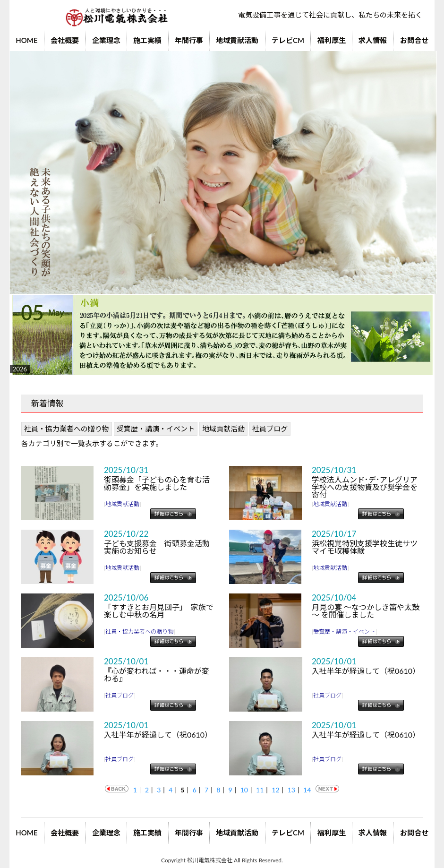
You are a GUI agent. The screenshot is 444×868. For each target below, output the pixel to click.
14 (307, 790)
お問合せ (414, 40)
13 (291, 790)
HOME (26, 40)
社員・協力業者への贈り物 (67, 429)
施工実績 (147, 40)
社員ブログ (270, 429)
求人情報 (373, 40)
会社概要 (65, 40)
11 (260, 790)
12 (275, 790)
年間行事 (189, 40)
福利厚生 (332, 40)
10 (244, 790)
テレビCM (288, 40)
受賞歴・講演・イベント (156, 429)
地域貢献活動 (237, 40)
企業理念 (106, 40)
